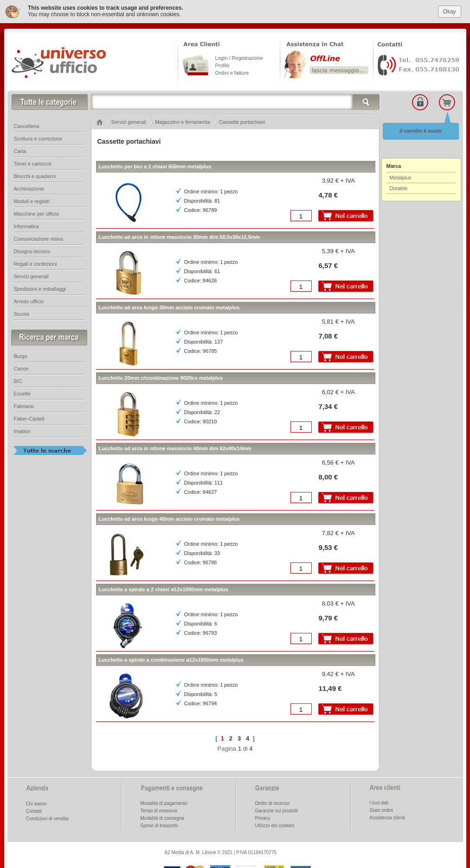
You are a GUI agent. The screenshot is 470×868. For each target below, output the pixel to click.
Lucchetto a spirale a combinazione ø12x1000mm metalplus (171, 657)
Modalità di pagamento (164, 801)
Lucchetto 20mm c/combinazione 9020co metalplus (161, 376)
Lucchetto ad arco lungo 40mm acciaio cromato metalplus (169, 517)
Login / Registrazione (239, 56)
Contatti (34, 809)
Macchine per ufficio (37, 211)
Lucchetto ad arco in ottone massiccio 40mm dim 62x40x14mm (175, 446)
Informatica (26, 224)
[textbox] (236, 100)
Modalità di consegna (163, 816)
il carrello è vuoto (421, 128)
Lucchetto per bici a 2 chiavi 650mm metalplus (155, 164)
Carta (20, 149)
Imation (22, 429)
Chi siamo (36, 801)
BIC (18, 379)
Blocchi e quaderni (35, 174)
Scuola (22, 312)
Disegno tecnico (32, 249)
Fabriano (24, 404)
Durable (399, 186)
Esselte (22, 391)
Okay (450, 9)
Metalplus (401, 175)
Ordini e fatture (232, 70)
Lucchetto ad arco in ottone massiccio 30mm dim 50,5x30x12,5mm (180, 235)
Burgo (21, 354)
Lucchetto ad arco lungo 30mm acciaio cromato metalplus (169, 305)
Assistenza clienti (388, 815)
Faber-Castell (29, 416)
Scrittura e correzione (38, 136)
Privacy (263, 816)
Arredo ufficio (29, 299)
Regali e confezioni (35, 262)
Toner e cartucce (33, 161)
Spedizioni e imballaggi (40, 287)
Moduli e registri (32, 199)
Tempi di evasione (159, 808)
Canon (21, 366)
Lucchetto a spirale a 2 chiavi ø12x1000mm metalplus (164, 587)
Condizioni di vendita (47, 816)
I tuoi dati (379, 801)
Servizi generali (31, 274)
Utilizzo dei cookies (275, 823)
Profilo (222, 63)
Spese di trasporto (159, 823)
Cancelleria (27, 124)
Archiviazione (29, 186)
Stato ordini (382, 808)
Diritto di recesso (272, 801)
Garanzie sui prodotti (277, 808)
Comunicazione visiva (39, 236)
